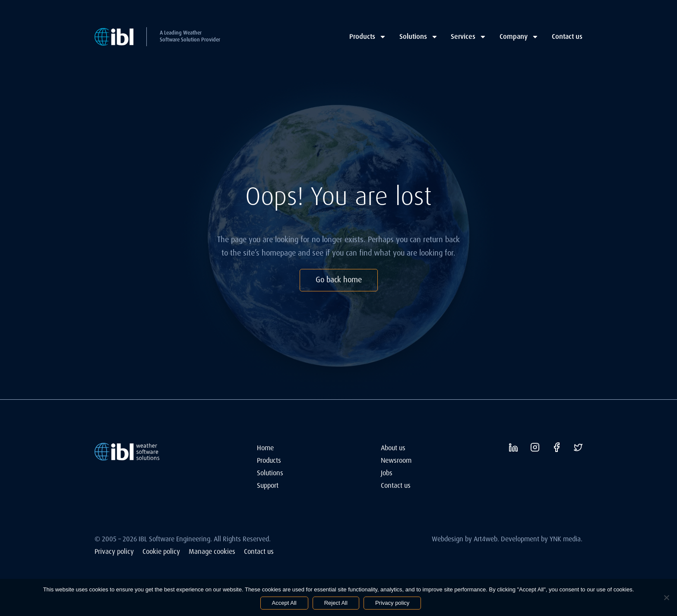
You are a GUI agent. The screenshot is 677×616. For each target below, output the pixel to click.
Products (368, 36)
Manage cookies (212, 551)
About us (393, 448)
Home (265, 448)
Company (519, 36)
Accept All (284, 603)
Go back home (339, 280)
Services (469, 36)
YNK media (565, 539)
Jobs (387, 473)
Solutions (419, 36)
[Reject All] (666, 597)
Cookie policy (161, 551)
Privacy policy (114, 551)
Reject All (336, 603)
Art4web (486, 539)
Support (268, 485)
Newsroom (396, 460)
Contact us (567, 36)
